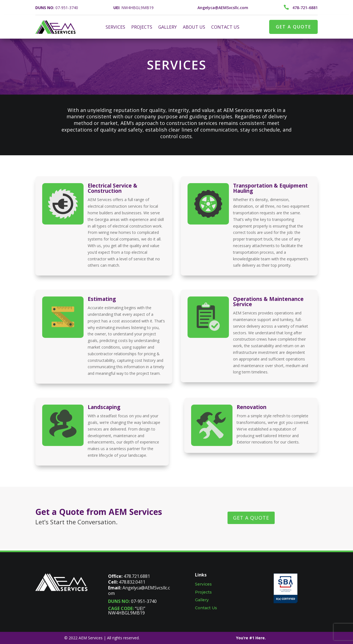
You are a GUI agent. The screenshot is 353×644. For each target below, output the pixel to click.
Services (203, 584)
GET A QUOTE (293, 27)
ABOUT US (194, 28)
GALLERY (168, 28)
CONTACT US (225, 28)
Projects (203, 592)
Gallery (202, 600)
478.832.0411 (132, 582)
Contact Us (206, 608)
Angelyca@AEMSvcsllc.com (139, 591)
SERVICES (115, 28)
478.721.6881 (137, 576)
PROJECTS (142, 28)
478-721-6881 (305, 8)
